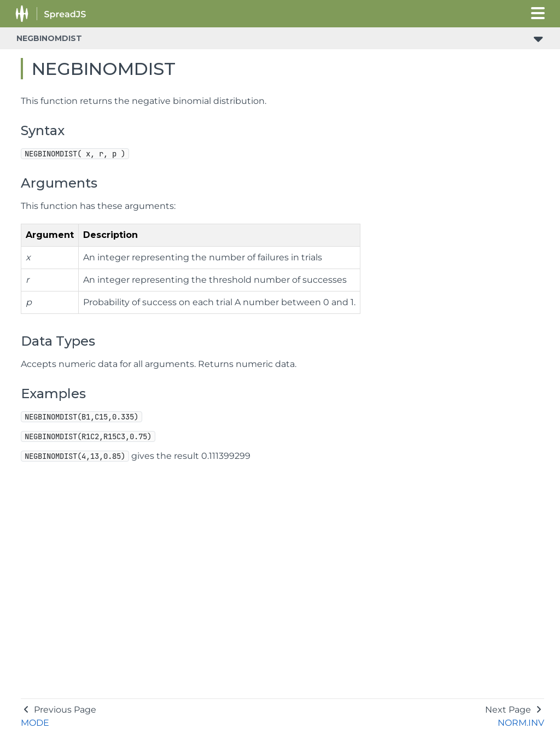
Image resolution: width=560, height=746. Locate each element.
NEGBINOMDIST (49, 38)
